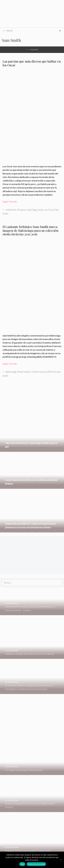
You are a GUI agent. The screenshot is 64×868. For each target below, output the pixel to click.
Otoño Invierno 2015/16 (44, 372)
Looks (40, 210)
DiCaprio (21, 210)
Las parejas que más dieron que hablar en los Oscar (32, 63)
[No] (61, 860)
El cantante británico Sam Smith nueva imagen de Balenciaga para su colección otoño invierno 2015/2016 (31, 230)
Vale (22, 864)
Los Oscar (49, 210)
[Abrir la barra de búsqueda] (60, 31)
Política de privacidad (36, 864)
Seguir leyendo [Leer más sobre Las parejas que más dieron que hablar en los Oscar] (10, 202)
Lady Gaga (32, 210)
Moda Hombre (24, 372)
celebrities (11, 210)
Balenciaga (11, 372)
